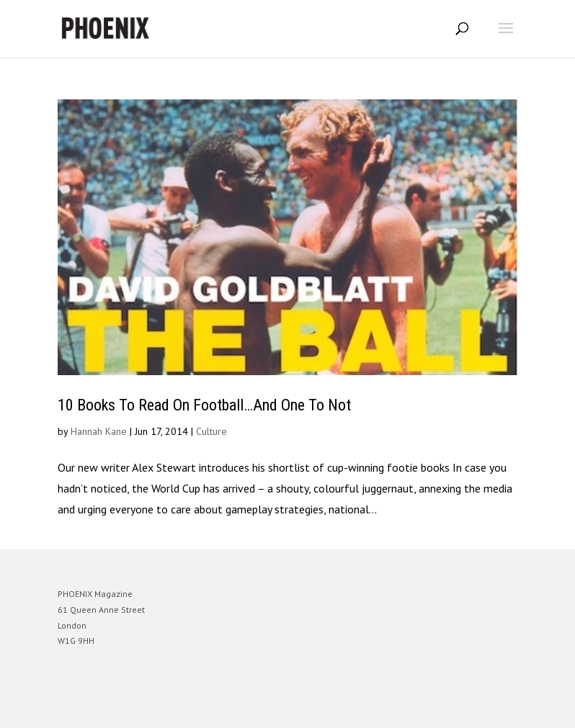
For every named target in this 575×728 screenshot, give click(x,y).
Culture (211, 431)
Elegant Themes (267, 706)
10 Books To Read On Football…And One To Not (204, 405)
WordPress (357, 706)
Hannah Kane (99, 431)
